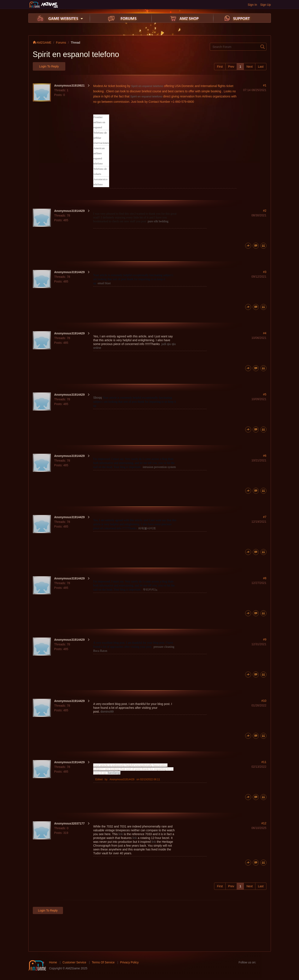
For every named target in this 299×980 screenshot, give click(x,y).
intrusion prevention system (159, 467)
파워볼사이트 (147, 528)
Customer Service (74, 962)
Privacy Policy (129, 962)
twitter (268, 962)
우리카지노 (150, 590)
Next (250, 67)
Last (261, 67)
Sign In (252, 5)
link (121, 834)
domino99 (107, 712)
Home (53, 962)
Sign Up (266, 5)
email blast (104, 283)
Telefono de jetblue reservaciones (101, 138)
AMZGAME (42, 43)
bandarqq (114, 773)
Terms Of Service (103, 962)
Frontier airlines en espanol (99, 122)
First (220, 67)
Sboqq (97, 398)
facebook (261, 962)
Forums (61, 43)
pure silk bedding (158, 221)
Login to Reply (49, 66)
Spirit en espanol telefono (147, 86)
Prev (231, 67)
